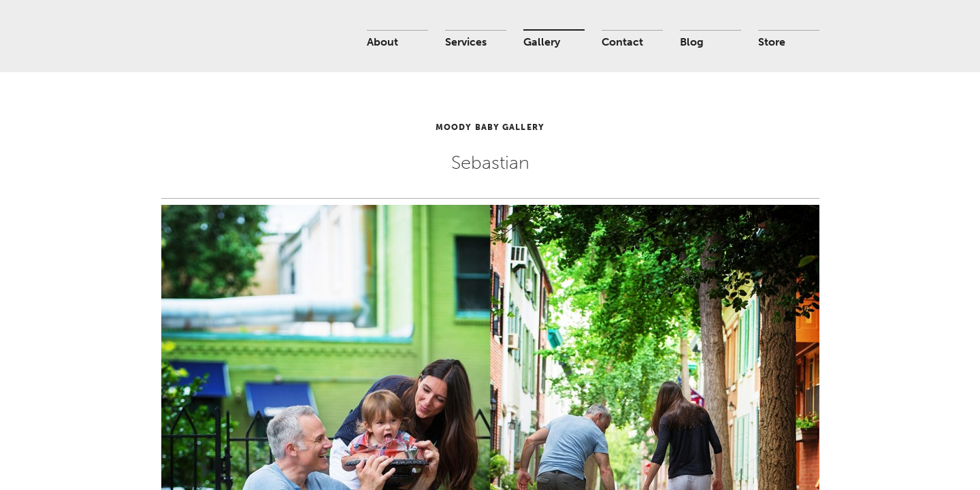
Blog (692, 42)
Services (466, 42)
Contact (622, 42)
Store (772, 42)
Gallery (542, 42)
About (382, 42)
